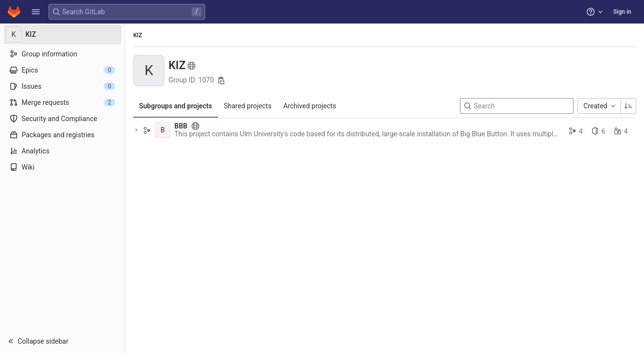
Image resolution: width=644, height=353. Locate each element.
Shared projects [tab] (248, 106)
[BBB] (163, 130)
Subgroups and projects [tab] (176, 106)
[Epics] (62, 70)
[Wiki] (62, 167)
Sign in (622, 12)
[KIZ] (63, 34)
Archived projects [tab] (310, 106)
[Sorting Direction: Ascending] (628, 106)
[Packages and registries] (62, 135)
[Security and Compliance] (62, 119)
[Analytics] (62, 151)
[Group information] (62, 54)
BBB (181, 126)
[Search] (517, 106)
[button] (36, 12)
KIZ (138, 35)
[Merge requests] (62, 102)
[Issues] (62, 86)
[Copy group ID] (221, 80)
